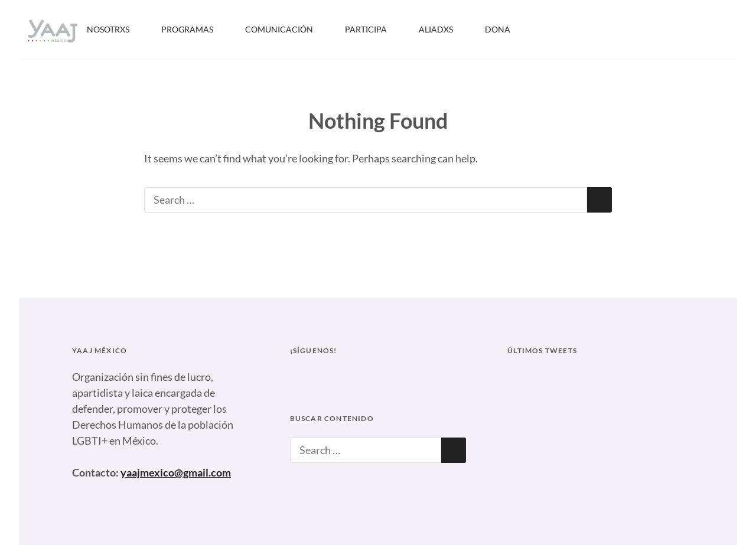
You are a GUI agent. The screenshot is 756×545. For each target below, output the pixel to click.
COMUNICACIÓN (287, 29)
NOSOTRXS (116, 29)
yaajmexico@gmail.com (176, 472)
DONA (498, 29)
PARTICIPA (374, 29)
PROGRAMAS (195, 29)
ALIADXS (444, 29)
